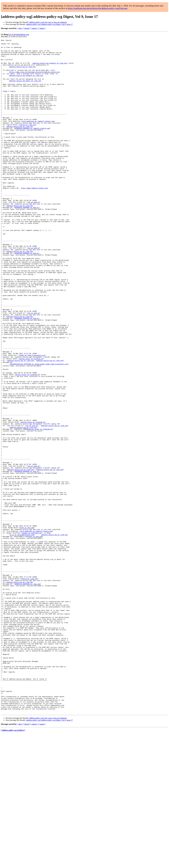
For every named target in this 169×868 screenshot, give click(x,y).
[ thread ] (27, 28)
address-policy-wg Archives (13, 865)
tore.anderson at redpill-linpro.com (38, 138)
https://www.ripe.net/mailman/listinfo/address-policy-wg (34, 79)
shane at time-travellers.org (32, 419)
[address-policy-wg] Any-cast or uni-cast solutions (48, 22)
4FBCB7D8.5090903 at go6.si (27, 296)
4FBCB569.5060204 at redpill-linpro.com (32, 146)
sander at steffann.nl (32, 632)
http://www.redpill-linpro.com (34, 218)
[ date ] (20, 28)
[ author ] (42, 28)
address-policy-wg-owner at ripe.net (25, 89)
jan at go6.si (33, 235)
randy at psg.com (27, 625)
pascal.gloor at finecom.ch (31, 423)
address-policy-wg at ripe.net (22, 72)
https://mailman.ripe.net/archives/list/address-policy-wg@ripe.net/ (98, 8)
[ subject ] (34, 28)
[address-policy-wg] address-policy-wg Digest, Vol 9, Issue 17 (49, 24)
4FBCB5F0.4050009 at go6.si (27, 241)
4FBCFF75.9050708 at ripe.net (27, 693)
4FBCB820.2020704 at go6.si (27, 374)
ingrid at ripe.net (27, 142)
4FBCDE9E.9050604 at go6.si (27, 558)
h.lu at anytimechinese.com (19, 34)
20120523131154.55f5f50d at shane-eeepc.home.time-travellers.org (39, 429)
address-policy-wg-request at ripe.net (50, 68)
